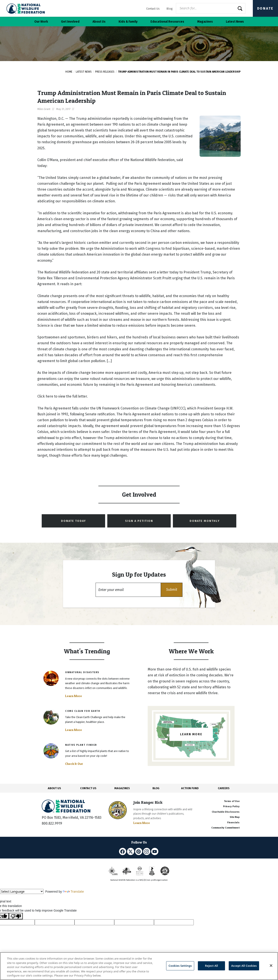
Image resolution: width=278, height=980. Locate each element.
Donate (265, 8)
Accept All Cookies (244, 966)
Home (69, 72)
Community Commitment (225, 828)
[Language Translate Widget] (22, 891)
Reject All (212, 966)
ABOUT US (54, 788)
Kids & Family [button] (128, 22)
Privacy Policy (231, 806)
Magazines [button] (205, 22)
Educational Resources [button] (167, 22)
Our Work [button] (41, 22)
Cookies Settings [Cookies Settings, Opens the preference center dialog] (180, 966)
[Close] (271, 966)
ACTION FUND (190, 788)
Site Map (235, 817)
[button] (172, 590)
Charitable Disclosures (226, 812)
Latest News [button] (235, 22)
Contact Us (153, 9)
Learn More (74, 696)
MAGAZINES (122, 788)
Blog (170, 9)
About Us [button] (99, 22)
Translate (73, 891)
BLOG (156, 788)
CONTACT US (88, 788)
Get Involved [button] (70, 22)
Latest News (84, 72)
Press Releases (105, 72)
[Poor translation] (16, 916)
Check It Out (74, 764)
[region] (139, 966)
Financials (233, 823)
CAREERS (224, 788)
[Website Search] (211, 8)
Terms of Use (232, 801)
